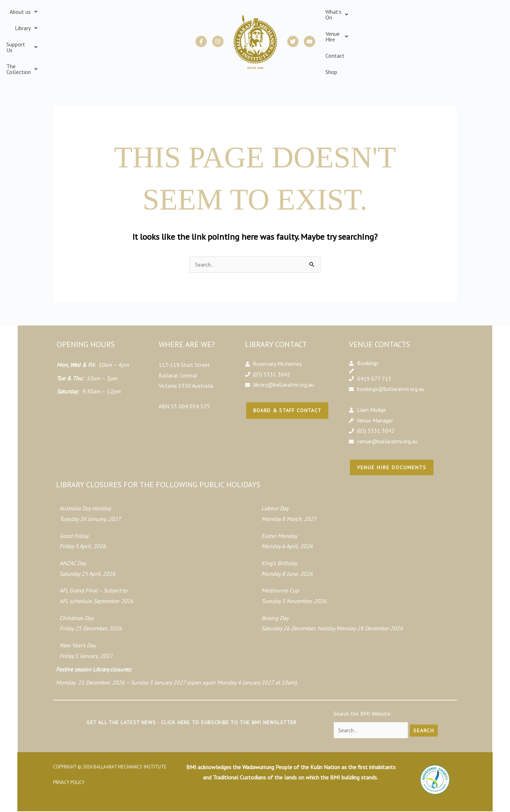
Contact (409, 33)
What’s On (341, 33)
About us (57, 33)
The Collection (164, 33)
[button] (57, 33)
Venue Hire (378, 33)
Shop (430, 33)
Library (88, 33)
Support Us (121, 33)
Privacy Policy (69, 765)
